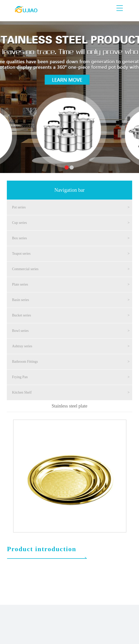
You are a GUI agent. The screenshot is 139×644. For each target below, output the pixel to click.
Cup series (19, 223)
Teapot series (21, 254)
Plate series (20, 284)
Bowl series (20, 331)
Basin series (20, 300)
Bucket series (21, 315)
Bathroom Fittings (25, 362)
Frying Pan (20, 377)
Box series (19, 238)
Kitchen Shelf (22, 392)
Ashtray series (22, 346)
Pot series (19, 207)
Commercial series (25, 269)
